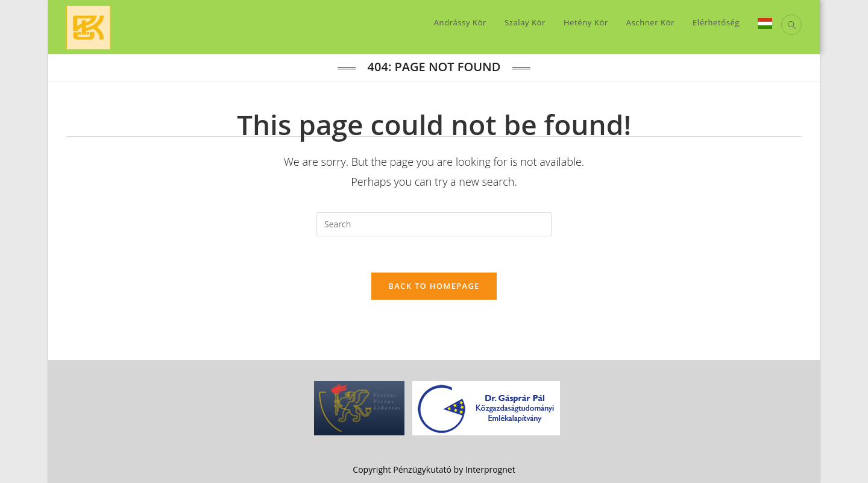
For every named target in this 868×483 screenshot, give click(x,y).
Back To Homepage (434, 286)
